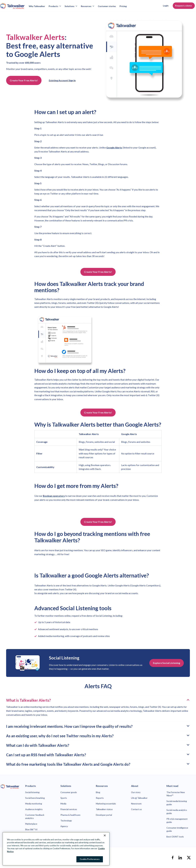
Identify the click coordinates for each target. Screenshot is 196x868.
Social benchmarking (35, 798)
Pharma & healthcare (70, 815)
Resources (88, 6)
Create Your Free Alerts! (24, 80)
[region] (56, 849)
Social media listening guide (177, 803)
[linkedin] (180, 858)
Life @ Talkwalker (139, 798)
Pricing (123, 6)
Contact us (136, 809)
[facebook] (173, 858)
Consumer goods (69, 792)
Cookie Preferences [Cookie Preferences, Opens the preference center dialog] (90, 859)
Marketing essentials (106, 804)
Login (166, 6)
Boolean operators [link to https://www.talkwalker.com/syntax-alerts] (54, 496)
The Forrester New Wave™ (176, 794)
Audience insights (34, 809)
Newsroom (136, 804)
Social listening (32, 792)
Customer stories (107, 6)
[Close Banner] (105, 835)
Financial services (69, 809)
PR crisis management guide (177, 820)
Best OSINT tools (175, 837)
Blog (98, 792)
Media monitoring (34, 804)
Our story (136, 792)
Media (63, 804)
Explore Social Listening (167, 663)
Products (55, 6)
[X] (189, 858)
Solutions (71, 6)
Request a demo (184, 6)
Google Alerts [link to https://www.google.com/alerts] (114, 147)
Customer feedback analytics (35, 816)
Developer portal (104, 815)
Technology (66, 821)
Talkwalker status (104, 809)
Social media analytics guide (177, 812)
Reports (100, 798)
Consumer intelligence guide (177, 829)
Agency (64, 826)
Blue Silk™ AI (31, 829)
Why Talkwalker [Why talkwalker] (37, 6)
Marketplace (31, 824)
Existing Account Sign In (62, 80)
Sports (64, 798)
